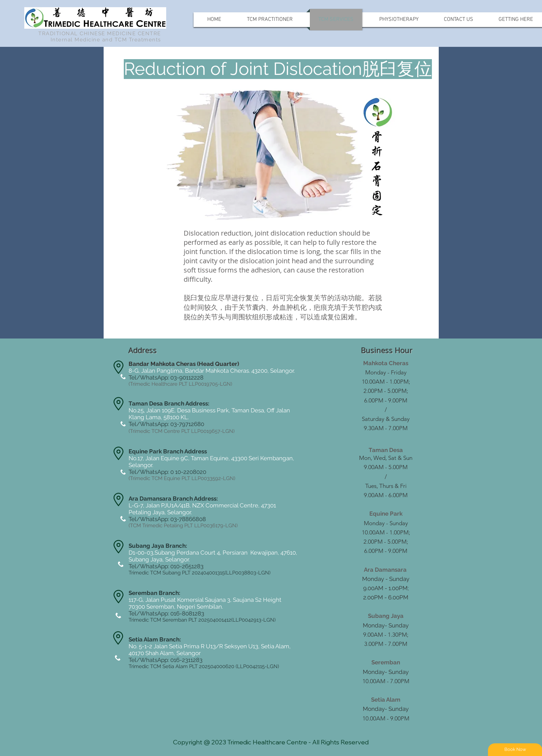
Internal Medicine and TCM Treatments (106, 40)
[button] (172, 69)
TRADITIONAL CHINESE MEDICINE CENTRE (100, 34)
